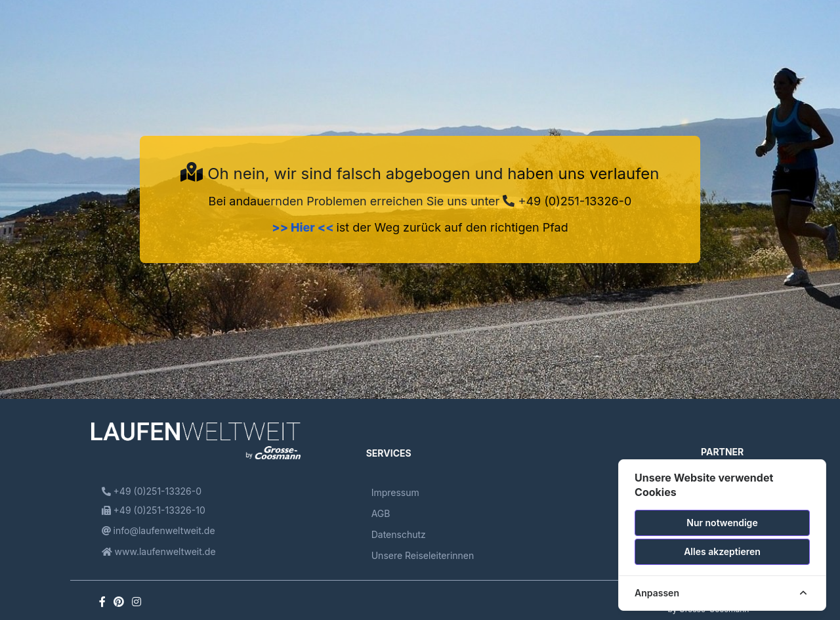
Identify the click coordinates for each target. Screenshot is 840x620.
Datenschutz (399, 534)
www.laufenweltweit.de (159, 551)
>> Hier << (304, 227)
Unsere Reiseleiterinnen (423, 555)
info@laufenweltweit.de (158, 530)
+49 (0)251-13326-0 (567, 201)
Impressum (395, 492)
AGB (381, 513)
